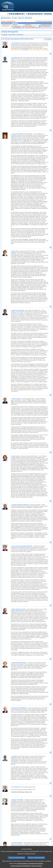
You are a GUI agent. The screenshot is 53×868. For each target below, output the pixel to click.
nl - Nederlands (38, 14)
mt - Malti (36, 14)
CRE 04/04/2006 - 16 (18, 27)
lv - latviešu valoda (30, 14)
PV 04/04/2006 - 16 (17, 26)
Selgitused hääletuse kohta (32, 27)
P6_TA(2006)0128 (45, 26)
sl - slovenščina (47, 14)
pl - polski (40, 14)
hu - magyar (34, 14)
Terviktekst (29, 18)
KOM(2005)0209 (16, 50)
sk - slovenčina (45, 14)
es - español (10, 14)
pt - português (41, 14)
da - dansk (13, 14)
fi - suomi (49, 14)
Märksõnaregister (7, 18)
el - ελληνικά (19, 14)
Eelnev (15, 18)
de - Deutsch (15, 14)
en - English (21, 14)
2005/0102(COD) (11, 21)
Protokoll (49, 39)
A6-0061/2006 (6, 26)
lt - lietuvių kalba (32, 14)
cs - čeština (12, 14)
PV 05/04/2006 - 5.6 (30, 26)
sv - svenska (51, 14)
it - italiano (28, 14)
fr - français (23, 14)
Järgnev (20, 18)
